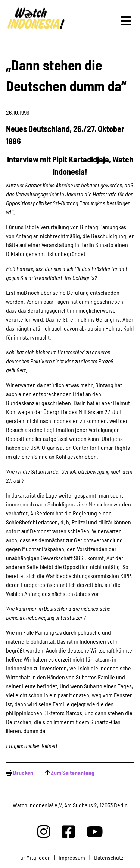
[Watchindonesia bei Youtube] (95, 831)
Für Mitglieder (33, 857)
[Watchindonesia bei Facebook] (68, 831)
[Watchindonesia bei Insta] (44, 831)
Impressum (72, 857)
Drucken (23, 772)
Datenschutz (109, 857)
